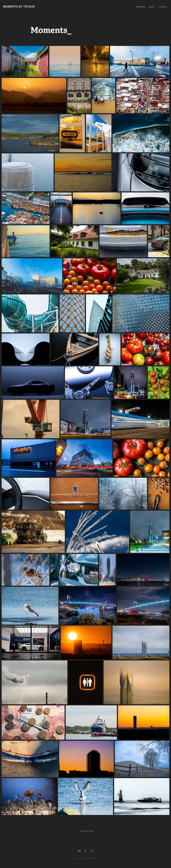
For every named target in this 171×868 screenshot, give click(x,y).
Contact (163, 7)
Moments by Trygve (19, 6)
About (152, 7)
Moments (141, 7)
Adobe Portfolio (90, 858)
